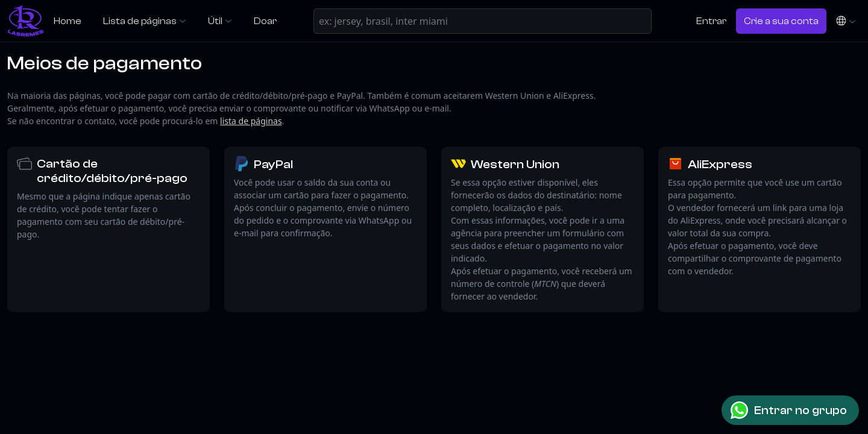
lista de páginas (251, 121)
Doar (265, 21)
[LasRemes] (26, 21)
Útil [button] (215, 21)
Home (68, 21)
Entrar (711, 21)
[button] (846, 21)
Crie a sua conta (781, 21)
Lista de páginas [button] (140, 21)
